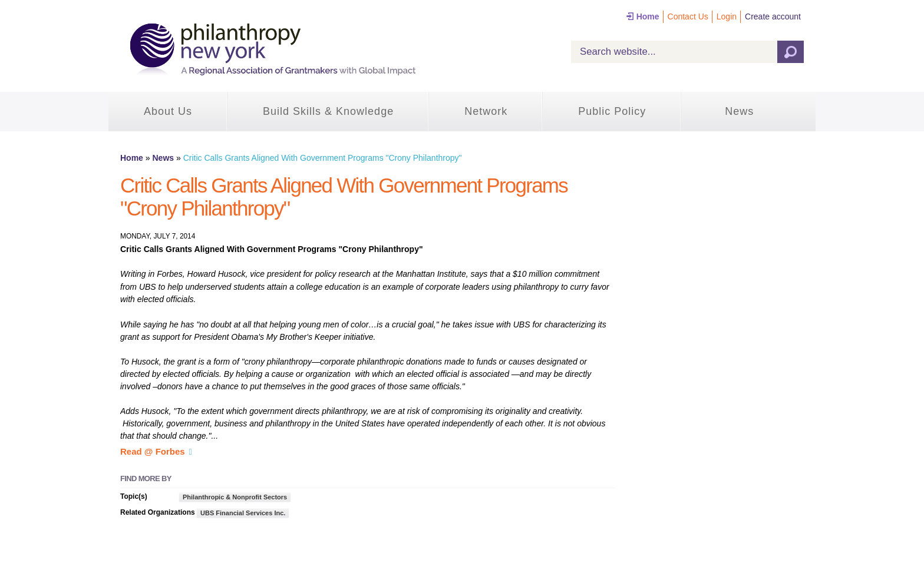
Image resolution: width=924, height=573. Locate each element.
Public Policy (612, 111)
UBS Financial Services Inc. (243, 513)
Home (648, 16)
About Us (168, 111)
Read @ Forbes (153, 451)
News (739, 111)
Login (727, 16)
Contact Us (688, 16)
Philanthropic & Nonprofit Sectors (235, 497)
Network (486, 111)
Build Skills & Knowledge (328, 111)
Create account (773, 16)
